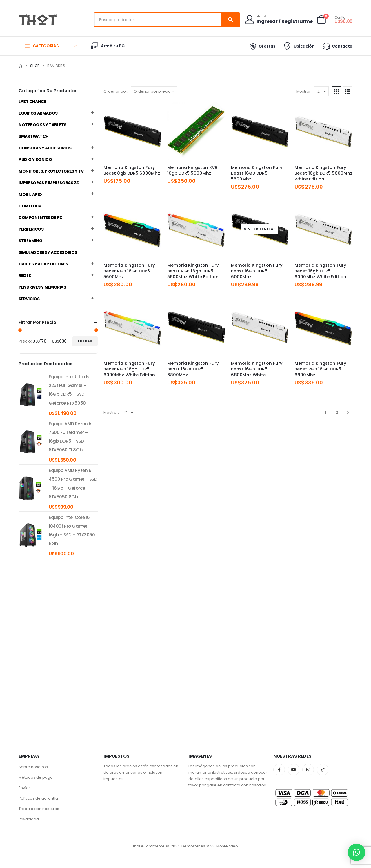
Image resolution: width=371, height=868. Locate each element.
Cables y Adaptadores (43, 264)
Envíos (25, 788)
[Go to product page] (132, 131)
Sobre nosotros (33, 767)
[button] (337, 91)
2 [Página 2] (337, 412)
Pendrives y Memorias (42, 287)
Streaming (30, 241)
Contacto (337, 46)
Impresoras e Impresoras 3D (49, 183)
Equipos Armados (38, 113)
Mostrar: (304, 91)
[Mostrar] (321, 91)
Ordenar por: (116, 91)
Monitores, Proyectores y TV (51, 171)
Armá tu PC (107, 46)
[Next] (348, 412)
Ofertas (261, 46)
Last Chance (32, 102)
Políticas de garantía (38, 798)
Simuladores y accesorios (48, 252)
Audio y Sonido (35, 160)
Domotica (30, 206)
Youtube (294, 770)
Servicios (29, 299)
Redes (25, 276)
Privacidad (29, 819)
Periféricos (31, 229)
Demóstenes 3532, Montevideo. (210, 846)
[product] (31, 394)
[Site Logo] (38, 20)
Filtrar (85, 341)
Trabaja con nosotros (39, 809)
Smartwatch (33, 136)
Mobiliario (30, 194)
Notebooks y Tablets (42, 125)
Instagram (308, 770)
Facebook (279, 770)
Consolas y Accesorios (45, 148)
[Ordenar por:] (154, 91)
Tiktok (323, 770)
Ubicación (298, 46)
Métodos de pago (36, 777)
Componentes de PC (41, 218)
